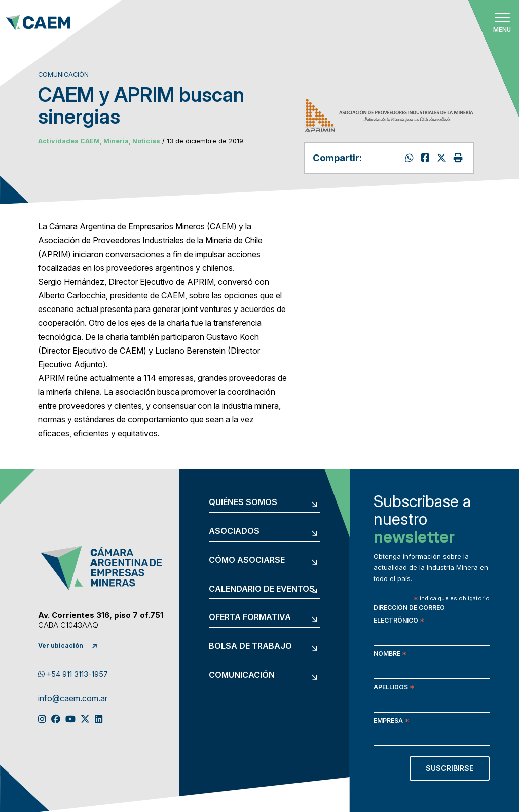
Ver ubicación (61, 646)
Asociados (234, 531)
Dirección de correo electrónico (409, 615)
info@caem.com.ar (73, 699)
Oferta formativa (250, 617)
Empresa (391, 722)
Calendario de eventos (262, 589)
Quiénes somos (243, 502)
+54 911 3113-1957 (73, 674)
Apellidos (394, 688)
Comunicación (242, 675)
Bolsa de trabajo (250, 646)
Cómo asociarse (247, 560)
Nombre (390, 655)
